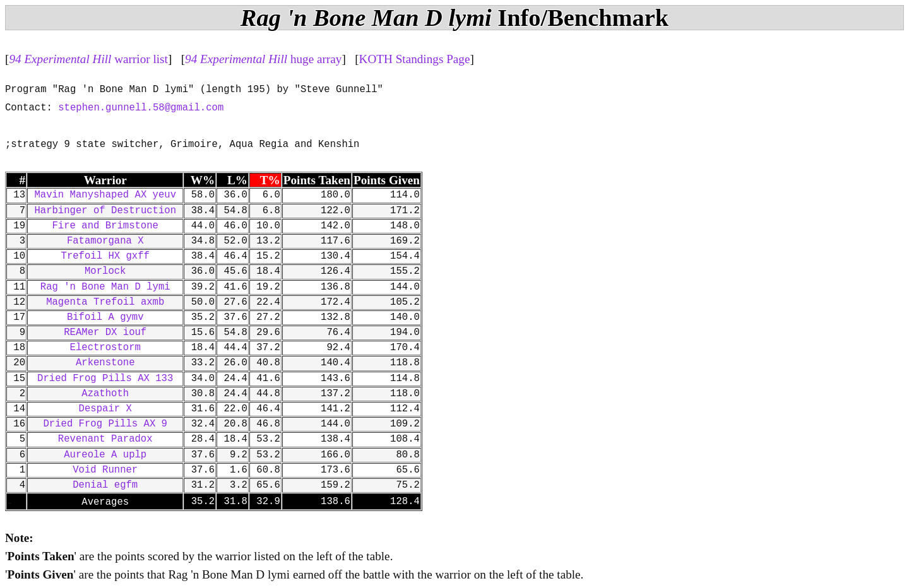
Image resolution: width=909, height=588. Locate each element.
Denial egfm (105, 485)
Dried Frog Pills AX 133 (105, 379)
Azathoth (105, 394)
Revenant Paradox (105, 439)
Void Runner (105, 470)
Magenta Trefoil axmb (105, 302)
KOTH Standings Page (415, 59)
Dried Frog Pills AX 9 (105, 424)
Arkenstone (105, 363)
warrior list (88, 59)
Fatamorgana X (105, 241)
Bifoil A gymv (105, 317)
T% (270, 180)
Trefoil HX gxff (105, 256)
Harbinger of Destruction (105, 211)
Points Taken (317, 180)
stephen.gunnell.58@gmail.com (141, 108)
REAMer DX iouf (105, 332)
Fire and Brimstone (105, 226)
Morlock (105, 271)
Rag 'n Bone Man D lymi (105, 287)
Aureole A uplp (105, 455)
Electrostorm (105, 348)
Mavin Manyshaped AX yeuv (105, 195)
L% (237, 180)
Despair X (105, 409)
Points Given (387, 180)
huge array (263, 59)
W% (203, 180)
